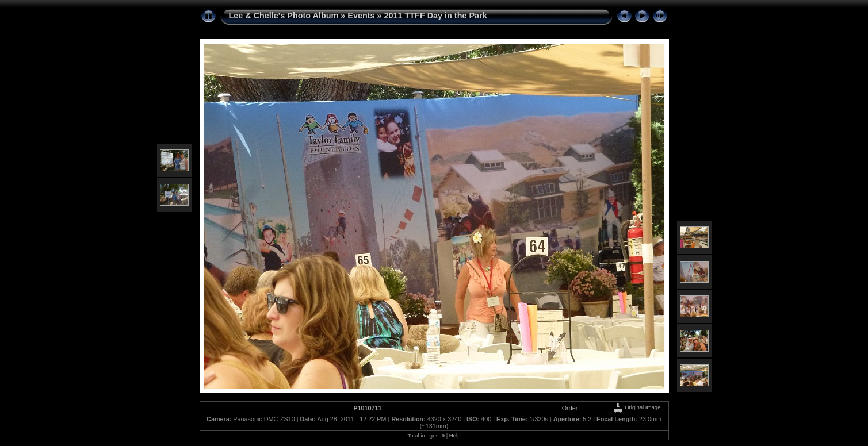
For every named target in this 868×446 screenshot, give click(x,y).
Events (361, 16)
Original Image (637, 407)
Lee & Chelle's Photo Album (284, 16)
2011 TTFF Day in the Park (436, 16)
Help (455, 435)
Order (570, 408)
